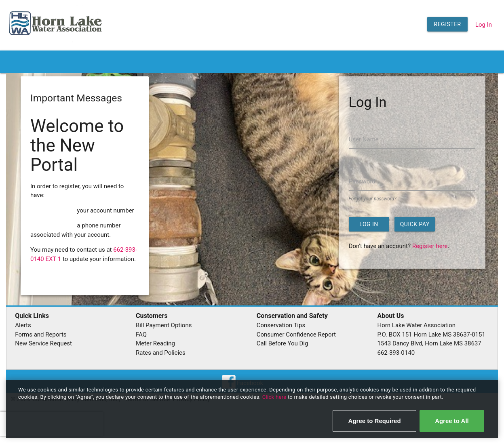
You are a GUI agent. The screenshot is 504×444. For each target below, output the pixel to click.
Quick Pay (415, 224)
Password (362, 181)
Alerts (23, 325)
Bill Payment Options (164, 325)
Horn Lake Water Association (416, 325)
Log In (484, 25)
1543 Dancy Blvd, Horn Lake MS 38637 (429, 343)
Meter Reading (155, 343)
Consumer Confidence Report (296, 335)
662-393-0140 (396, 353)
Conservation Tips (281, 325)
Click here (275, 397)
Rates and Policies (161, 353)
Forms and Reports (41, 335)
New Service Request (43, 343)
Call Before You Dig (283, 343)
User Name (364, 139)
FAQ (141, 335)
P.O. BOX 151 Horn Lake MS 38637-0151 (431, 335)
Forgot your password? (373, 199)
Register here (430, 246)
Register (448, 24)
